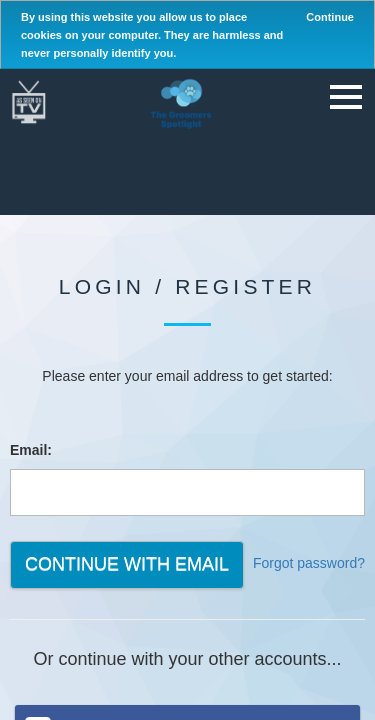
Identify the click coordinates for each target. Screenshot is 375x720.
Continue (330, 17)
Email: (31, 450)
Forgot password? (309, 563)
